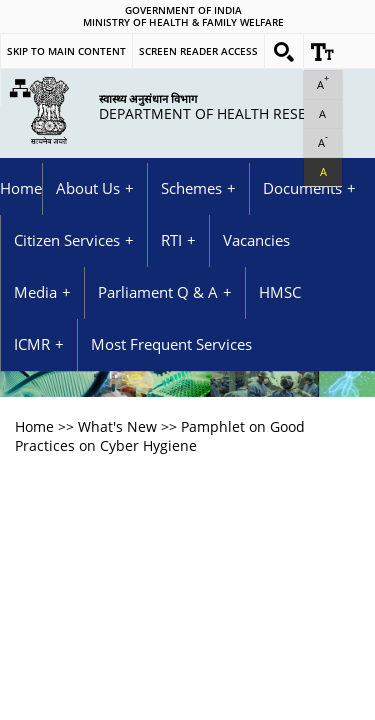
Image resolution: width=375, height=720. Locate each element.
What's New (117, 426)
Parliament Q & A (158, 292)
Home (21, 188)
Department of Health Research (221, 106)
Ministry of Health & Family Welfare (183, 23)
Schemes (191, 188)
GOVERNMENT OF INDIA (183, 11)
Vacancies (256, 240)
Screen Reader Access (198, 51)
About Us (88, 188)
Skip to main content (66, 51)
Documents (302, 188)
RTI (171, 240)
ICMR (32, 344)
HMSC (280, 292)
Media (35, 292)
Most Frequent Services (171, 344)
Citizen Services (67, 240)
